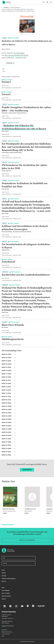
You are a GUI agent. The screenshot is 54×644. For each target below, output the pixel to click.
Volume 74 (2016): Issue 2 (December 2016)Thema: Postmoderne (17, 9)
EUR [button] (4, 558)
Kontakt (4, 626)
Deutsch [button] (5, 563)
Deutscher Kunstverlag (29, 642)
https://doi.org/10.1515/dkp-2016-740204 (16, 56)
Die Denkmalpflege (15, 8)
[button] (3, 69)
